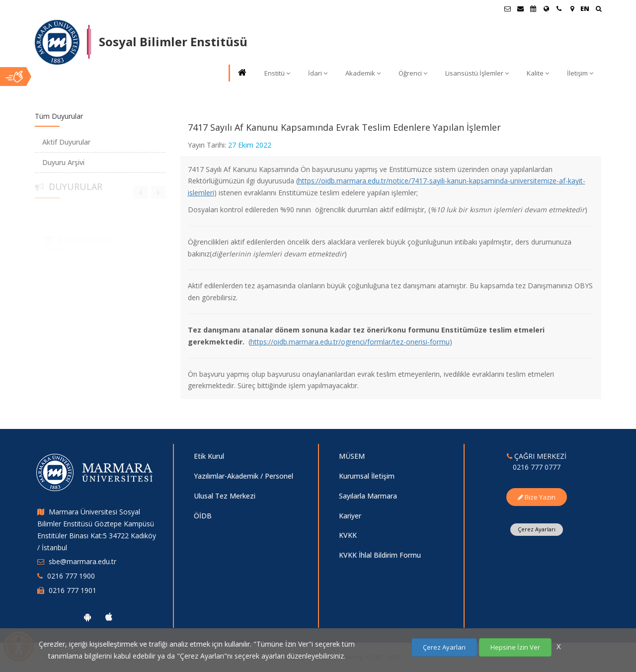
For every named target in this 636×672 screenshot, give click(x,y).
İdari (318, 73)
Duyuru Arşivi (63, 162)
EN (585, 8)
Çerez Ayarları (537, 529)
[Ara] (598, 10)
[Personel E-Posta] (520, 8)
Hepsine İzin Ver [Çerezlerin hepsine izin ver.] (515, 647)
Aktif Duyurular (66, 142)
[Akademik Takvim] (533, 8)
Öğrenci (413, 73)
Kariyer (350, 516)
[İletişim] (559, 8)
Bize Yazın (537, 497)
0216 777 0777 (537, 467)
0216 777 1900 (71, 576)
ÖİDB (203, 516)
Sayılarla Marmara (368, 496)
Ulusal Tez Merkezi (225, 496)
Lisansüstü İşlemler (477, 73)
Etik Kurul (209, 456)
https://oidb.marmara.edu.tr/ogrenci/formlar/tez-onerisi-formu (350, 342)
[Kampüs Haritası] (572, 8)
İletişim (580, 73)
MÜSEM (352, 456)
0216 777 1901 (73, 590)
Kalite (538, 73)
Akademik (363, 73)
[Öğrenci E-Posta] (507, 8)
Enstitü (277, 73)
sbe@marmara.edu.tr (82, 561)
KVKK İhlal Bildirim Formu (380, 555)
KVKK (348, 535)
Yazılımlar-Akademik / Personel (243, 476)
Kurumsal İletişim (367, 476)
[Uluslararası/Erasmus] (546, 8)
